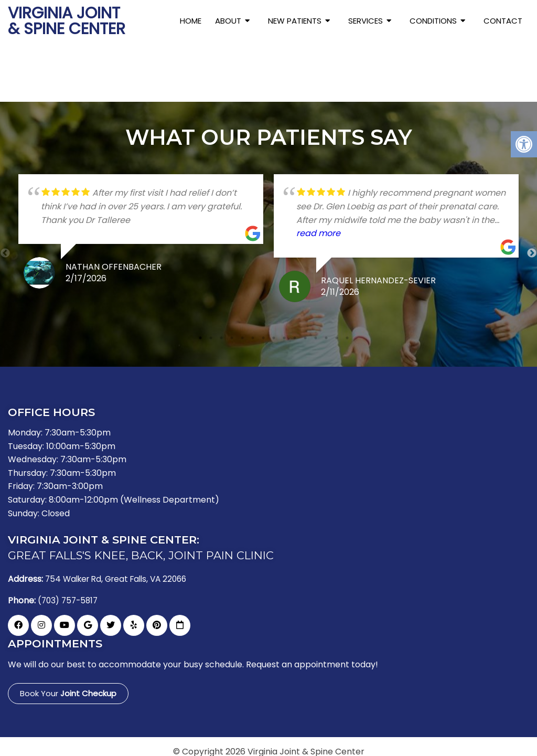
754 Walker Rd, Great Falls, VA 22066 (121, 572)
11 (305, 331)
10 (295, 331)
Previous (5, 247)
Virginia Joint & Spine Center (67, 21)
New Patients (295, 21)
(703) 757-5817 (70, 593)
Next (532, 247)
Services (366, 21)
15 (347, 331)
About (228, 21)
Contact (503, 21)
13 (326, 331)
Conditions (433, 21)
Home (191, 21)
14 (337, 331)
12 (316, 331)
